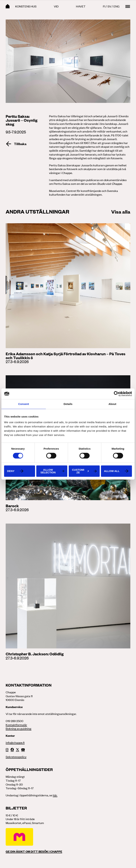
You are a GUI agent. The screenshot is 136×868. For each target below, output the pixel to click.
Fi (104, 6)
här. (55, 795)
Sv (109, 6)
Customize (80, 471)
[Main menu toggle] (128, 6)
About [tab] (112, 404)
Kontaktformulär (16, 725)
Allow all (112, 471)
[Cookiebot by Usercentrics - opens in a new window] (116, 394)
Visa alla (121, 211)
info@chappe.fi (15, 742)
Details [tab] (68, 404)
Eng (116, 6)
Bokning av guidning (19, 728)
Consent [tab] (24, 404)
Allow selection (48, 471)
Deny (11, 471)
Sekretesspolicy (16, 757)
